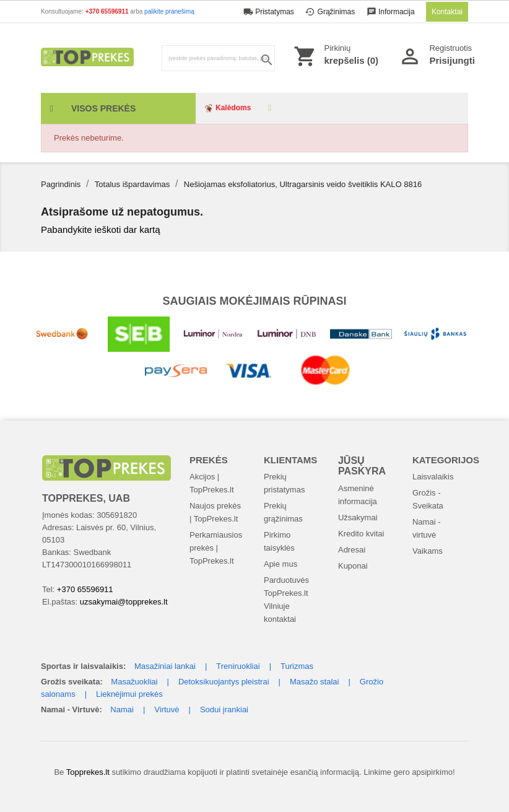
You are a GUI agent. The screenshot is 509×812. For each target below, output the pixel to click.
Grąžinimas (331, 12)
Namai (122, 709)
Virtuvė (167, 709)
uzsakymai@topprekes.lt (124, 602)
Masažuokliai (134, 682)
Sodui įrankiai (224, 709)
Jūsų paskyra (362, 466)
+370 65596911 (108, 11)
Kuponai (353, 566)
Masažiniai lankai (165, 666)
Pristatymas (270, 12)
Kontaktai (447, 12)
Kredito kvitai (361, 534)
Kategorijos (446, 460)
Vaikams (428, 551)
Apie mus (281, 564)
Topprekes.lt (88, 772)
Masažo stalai (314, 682)
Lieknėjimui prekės (129, 694)
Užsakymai (358, 517)
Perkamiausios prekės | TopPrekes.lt (216, 548)
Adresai (352, 550)
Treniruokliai (238, 666)
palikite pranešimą (169, 11)
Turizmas (297, 666)
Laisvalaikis (433, 477)
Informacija (392, 12)
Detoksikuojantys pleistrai (224, 682)
